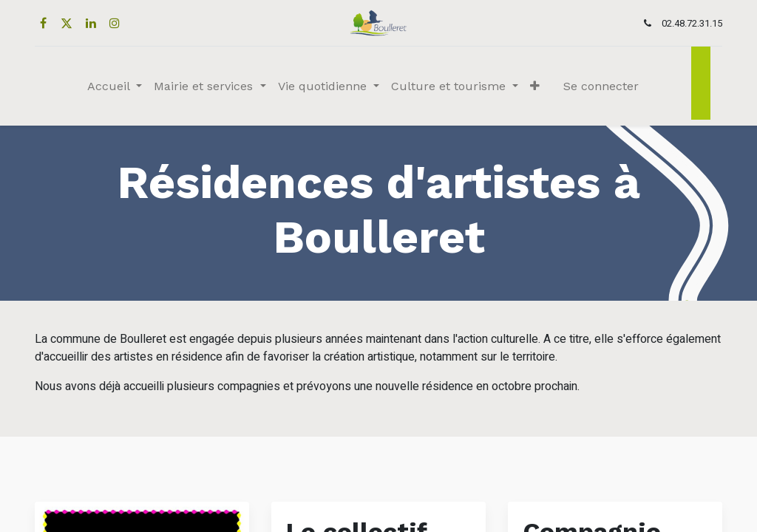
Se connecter (601, 86)
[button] (535, 86)
